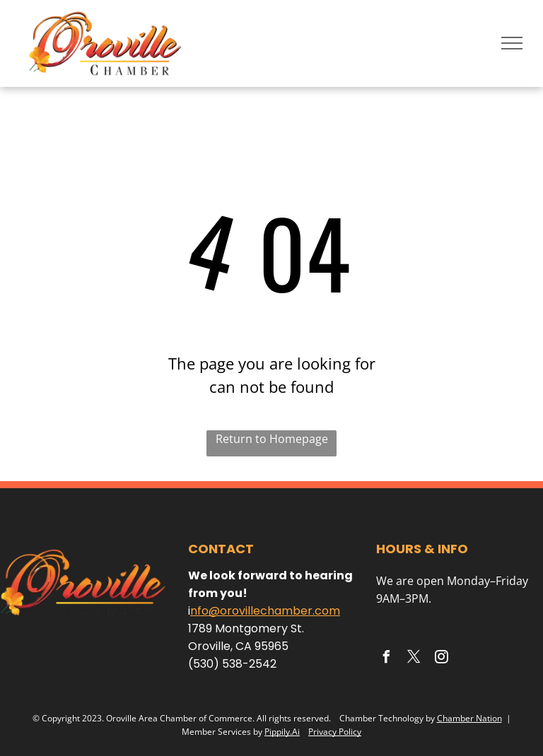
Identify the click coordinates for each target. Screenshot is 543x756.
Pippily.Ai (282, 732)
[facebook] (386, 659)
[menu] (512, 43)
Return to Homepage (272, 439)
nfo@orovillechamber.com (265, 611)
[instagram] (441, 659)
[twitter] (414, 659)
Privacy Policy (335, 732)
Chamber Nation (469, 718)
